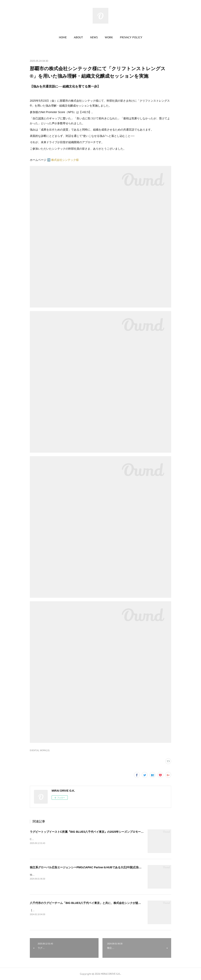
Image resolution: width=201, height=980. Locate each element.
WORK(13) (45, 750)
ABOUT (78, 37)
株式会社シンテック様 (65, 160)
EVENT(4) (34, 750)
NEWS (94, 37)
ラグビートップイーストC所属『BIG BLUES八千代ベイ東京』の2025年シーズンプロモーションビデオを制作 (98, 832)
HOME (63, 37)
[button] (63, 37)
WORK (109, 37)
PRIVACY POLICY (131, 37)
